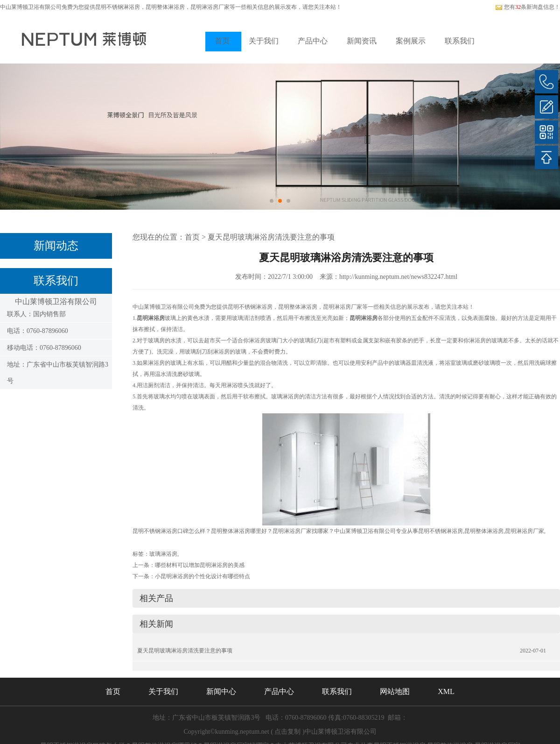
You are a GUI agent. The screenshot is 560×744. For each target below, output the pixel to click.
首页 (222, 41)
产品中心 (313, 41)
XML (446, 691)
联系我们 (460, 41)
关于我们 (264, 41)
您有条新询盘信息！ (528, 7)
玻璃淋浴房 (163, 554)
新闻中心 (221, 691)
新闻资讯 (362, 41)
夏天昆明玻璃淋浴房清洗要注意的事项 (271, 237)
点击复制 (287, 732)
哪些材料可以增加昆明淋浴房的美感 (200, 565)
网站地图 (395, 691)
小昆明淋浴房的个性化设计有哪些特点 (203, 576)
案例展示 (411, 41)
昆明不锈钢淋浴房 (118, 7)
